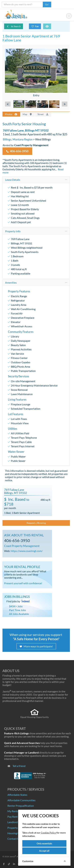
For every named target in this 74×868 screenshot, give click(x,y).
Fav (35, 26)
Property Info (13, 231)
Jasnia (13, 856)
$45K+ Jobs (16, 606)
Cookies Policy (48, 833)
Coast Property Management (22, 546)
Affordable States (17, 795)
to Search (14, 26)
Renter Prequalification (21, 806)
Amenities (11, 283)
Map (28, 114)
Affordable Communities (21, 800)
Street (43, 114)
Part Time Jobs (18, 610)
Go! (47, 4)
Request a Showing (36, 523)
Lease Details (13, 180)
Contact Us (14, 839)
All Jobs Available (19, 614)
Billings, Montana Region (18, 139)
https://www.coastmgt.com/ (27, 551)
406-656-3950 (17, 151)
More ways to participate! (36, 646)
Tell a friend (19, 766)
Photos (11, 114)
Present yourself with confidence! (23, 583)
